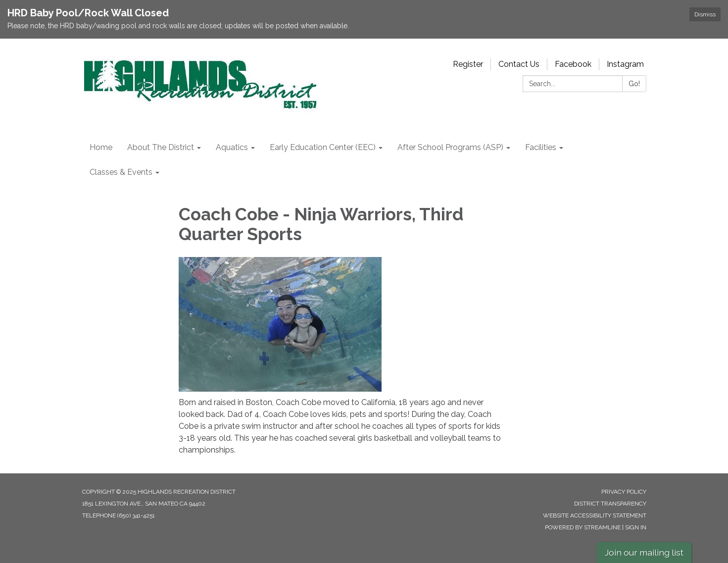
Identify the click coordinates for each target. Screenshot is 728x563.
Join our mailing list (644, 552)
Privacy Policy (624, 492)
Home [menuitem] (101, 147)
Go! (634, 84)
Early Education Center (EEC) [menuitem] (323, 147)
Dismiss (705, 14)
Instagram (625, 64)
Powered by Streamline (583, 527)
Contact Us (519, 64)
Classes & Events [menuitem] (121, 172)
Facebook (573, 64)
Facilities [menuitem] (541, 147)
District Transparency (610, 504)
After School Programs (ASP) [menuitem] (450, 147)
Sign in (636, 527)
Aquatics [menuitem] (232, 147)
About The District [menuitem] (161, 147)
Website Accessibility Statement (595, 515)
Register (468, 64)
